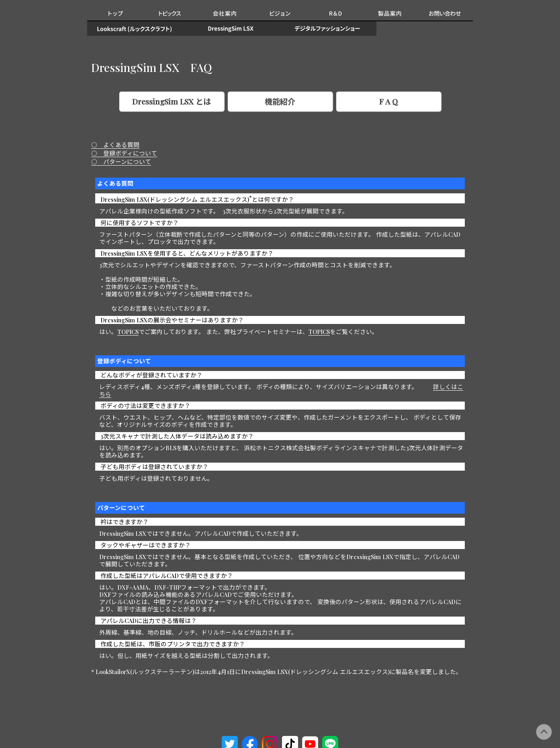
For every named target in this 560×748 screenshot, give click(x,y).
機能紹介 (280, 101)
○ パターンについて (121, 162)
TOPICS (128, 332)
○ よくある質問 (115, 145)
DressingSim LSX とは (172, 101)
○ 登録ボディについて (124, 153)
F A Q (388, 101)
